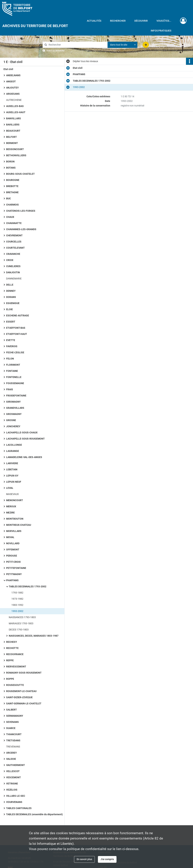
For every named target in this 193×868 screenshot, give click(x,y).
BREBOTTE (12, 186)
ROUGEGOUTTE (15, 685)
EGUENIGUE (13, 303)
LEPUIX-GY (12, 476)
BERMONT (12, 143)
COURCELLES (14, 242)
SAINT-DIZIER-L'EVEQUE (19, 697)
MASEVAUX (12, 494)
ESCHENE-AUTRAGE (18, 315)
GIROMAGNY (13, 402)
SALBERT (11, 710)
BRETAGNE (12, 192)
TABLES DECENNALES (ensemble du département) (34, 814)
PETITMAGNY (14, 574)
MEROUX (11, 506)
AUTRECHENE (14, 100)
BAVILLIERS (13, 125)
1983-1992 (17, 605)
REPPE (10, 660)
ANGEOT (11, 81)
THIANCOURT (14, 734)
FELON (10, 359)
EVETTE (11, 340)
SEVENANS (12, 722)
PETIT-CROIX (13, 562)
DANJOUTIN (13, 272)
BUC (9, 198)
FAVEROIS (12, 346)
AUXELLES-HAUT (16, 112)
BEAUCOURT (13, 131)
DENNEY (11, 291)
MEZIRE (10, 513)
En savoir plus (84, 859)
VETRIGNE (12, 784)
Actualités (94, 21)
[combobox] (122, 45)
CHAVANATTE (14, 223)
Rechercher (118, 21)
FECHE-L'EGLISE (15, 352)
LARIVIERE (12, 463)
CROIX (10, 260)
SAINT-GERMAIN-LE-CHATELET (24, 703)
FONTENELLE (14, 377)
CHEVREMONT (14, 235)
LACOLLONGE (14, 445)
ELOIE (9, 309)
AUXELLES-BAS (15, 106)
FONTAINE (12, 371)
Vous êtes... (164, 21)
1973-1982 (17, 599)
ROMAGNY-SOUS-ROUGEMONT (24, 673)
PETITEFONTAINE (16, 568)
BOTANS (11, 168)
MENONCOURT (15, 500)
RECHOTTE (12, 648)
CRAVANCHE (13, 254)
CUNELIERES (13, 266)
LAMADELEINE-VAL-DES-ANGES (24, 457)
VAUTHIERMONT (16, 765)
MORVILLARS (14, 531)
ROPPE (10, 679)
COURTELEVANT (15, 248)
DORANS (11, 297)
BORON (10, 162)
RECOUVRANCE (15, 654)
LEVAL (10, 488)
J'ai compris (107, 859)
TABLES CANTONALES (19, 808)
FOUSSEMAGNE (15, 383)
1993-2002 (17, 611)
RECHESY (12, 642)
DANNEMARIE (14, 279)
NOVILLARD (13, 543)
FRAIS (10, 389)
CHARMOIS (12, 205)
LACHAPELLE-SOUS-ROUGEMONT (25, 439)
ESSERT (11, 322)
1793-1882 (17, 593)
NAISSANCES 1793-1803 (22, 617)
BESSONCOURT (15, 149)
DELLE (10, 285)
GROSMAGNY (14, 414)
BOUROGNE (13, 180)
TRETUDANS (13, 740)
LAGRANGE (13, 451)
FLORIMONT (13, 365)
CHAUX (10, 217)
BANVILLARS (14, 118)
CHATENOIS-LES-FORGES (21, 211)
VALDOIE (11, 759)
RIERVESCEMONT (16, 667)
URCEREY (11, 753)
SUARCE (11, 728)
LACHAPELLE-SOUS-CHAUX (22, 433)
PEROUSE (12, 556)
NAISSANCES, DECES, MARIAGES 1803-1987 (34, 636)
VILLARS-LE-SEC (16, 796)
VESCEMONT (14, 777)
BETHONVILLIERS (16, 155)
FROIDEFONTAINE (16, 396)
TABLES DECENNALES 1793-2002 (28, 586)
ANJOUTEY (12, 88)
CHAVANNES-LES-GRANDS (21, 229)
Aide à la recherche (55, 51)
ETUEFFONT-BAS (16, 328)
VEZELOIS (12, 790)
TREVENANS (13, 747)
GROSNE (11, 420)
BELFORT (11, 137)
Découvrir (141, 21)
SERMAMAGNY (15, 716)
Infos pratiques (161, 31)
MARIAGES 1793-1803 (21, 623)
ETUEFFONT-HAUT (17, 334)
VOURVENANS (14, 802)
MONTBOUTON (15, 519)
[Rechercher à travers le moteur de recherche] (77, 45)
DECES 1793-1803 (19, 630)
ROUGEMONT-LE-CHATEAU (21, 691)
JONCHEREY (13, 426)
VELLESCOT (13, 771)
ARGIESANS (13, 94)
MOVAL (10, 537)
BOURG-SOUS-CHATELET (20, 174)
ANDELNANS (13, 75)
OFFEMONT (13, 550)
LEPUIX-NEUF (14, 482)
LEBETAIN (12, 469)
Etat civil (8, 69)
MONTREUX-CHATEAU (19, 525)
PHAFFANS (12, 580)
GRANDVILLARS (15, 408)
